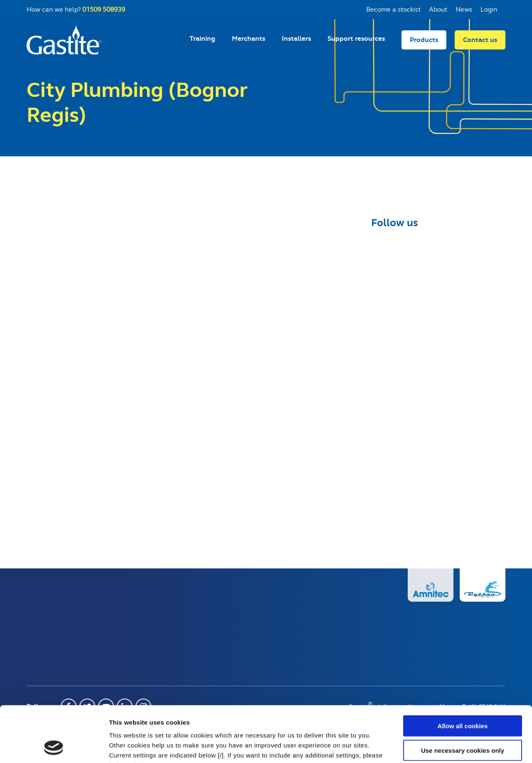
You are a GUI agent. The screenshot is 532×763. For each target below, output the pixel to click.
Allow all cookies (463, 673)
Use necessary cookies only (463, 698)
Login (489, 9)
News (464, 9)
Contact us (480, 40)
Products (424, 40)
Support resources (356, 38)
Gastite (64, 40)
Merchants (249, 38)
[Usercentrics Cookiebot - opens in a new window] (54, 747)
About (438, 9)
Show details (436, 747)
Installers (296, 38)
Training (202, 38)
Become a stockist (393, 9)
